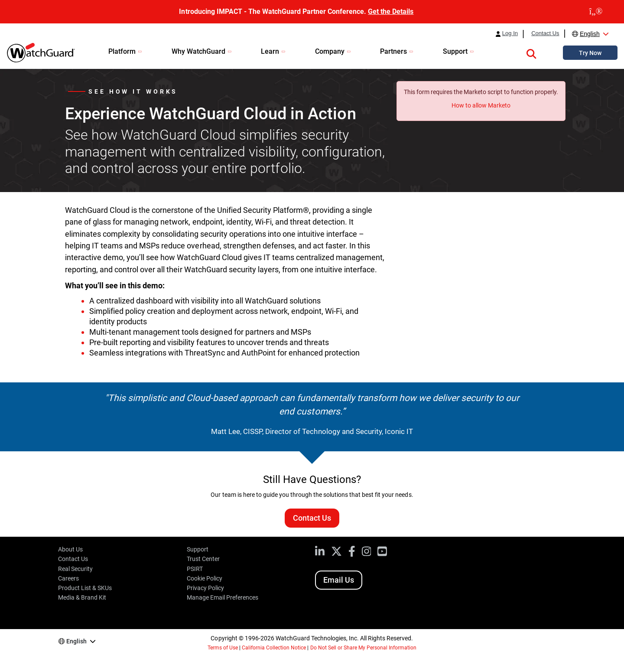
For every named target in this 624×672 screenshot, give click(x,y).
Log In (510, 33)
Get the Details (391, 11)
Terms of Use (223, 648)
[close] (596, 12)
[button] (531, 52)
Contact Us (545, 33)
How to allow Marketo (481, 105)
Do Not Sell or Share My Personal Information (364, 648)
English (590, 34)
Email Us (339, 580)
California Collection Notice (274, 648)
